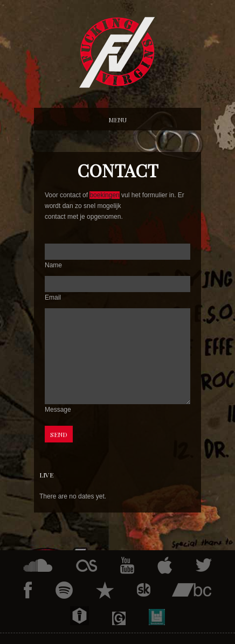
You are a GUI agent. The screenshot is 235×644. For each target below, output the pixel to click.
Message (58, 410)
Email (53, 297)
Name (53, 265)
